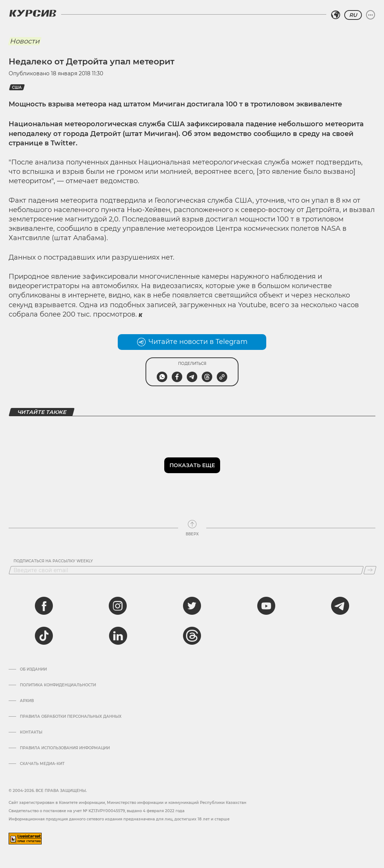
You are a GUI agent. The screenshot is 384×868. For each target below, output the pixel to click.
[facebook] (44, 606)
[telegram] (340, 606)
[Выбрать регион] (336, 15)
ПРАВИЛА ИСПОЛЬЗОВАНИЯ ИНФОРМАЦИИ (65, 748)
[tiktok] (44, 636)
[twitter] (192, 606)
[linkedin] (118, 636)
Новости (25, 41)
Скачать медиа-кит (42, 764)
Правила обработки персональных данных (71, 717)
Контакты (31, 732)
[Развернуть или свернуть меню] (370, 15)
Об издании (33, 669)
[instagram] (118, 606)
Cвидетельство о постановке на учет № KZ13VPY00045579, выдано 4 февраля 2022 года (97, 811)
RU (353, 15)
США (17, 87)
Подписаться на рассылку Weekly (53, 561)
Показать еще (192, 465)
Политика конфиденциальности (58, 685)
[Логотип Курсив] (33, 13)
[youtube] (266, 606)
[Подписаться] (370, 570)
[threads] (192, 636)
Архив (27, 701)
